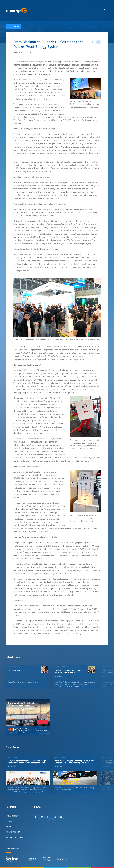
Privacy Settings (14, 837)
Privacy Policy (13, 832)
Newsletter (12, 827)
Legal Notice (12, 816)
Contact (10, 821)
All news (12, 27)
